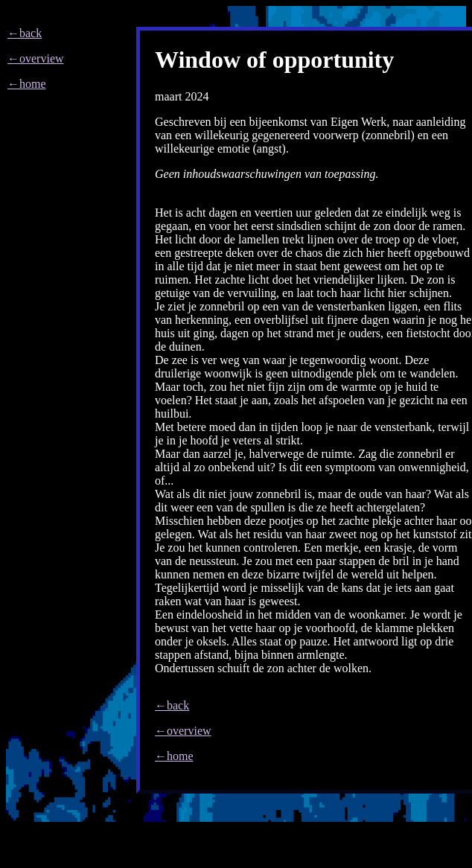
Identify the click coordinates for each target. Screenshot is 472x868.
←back (25, 33)
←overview (36, 58)
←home (27, 84)
